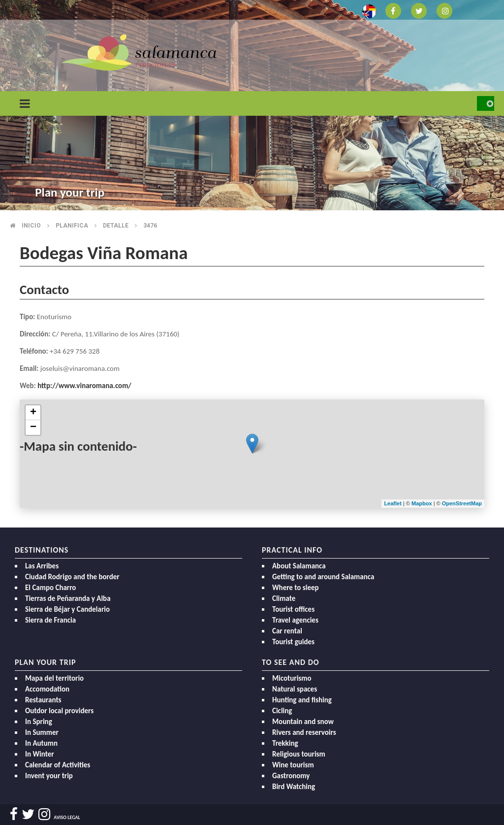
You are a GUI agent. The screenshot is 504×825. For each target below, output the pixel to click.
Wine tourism (293, 765)
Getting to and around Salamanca (323, 577)
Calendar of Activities (58, 765)
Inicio (31, 226)
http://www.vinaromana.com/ (84, 386)
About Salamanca (299, 566)
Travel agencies (295, 620)
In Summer (42, 732)
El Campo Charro (50, 588)
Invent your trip (49, 776)
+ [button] (33, 413)
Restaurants (43, 700)
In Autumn (41, 743)
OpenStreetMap (462, 503)
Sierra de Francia (50, 620)
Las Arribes (42, 566)
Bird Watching (294, 787)
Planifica (72, 226)
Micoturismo (292, 678)
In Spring (39, 722)
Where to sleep (296, 588)
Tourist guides (293, 642)
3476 (150, 226)
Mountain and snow (303, 722)
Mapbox (423, 503)
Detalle (116, 226)
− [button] (33, 428)
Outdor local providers (59, 711)
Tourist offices (293, 609)
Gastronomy (291, 776)
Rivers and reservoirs (304, 732)
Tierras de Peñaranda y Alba (68, 598)
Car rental (287, 631)
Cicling (282, 711)
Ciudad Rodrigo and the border (72, 577)
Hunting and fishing (302, 700)
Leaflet (393, 503)
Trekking (285, 743)
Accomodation (47, 689)
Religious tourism (299, 754)
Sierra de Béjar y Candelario (67, 609)
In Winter (40, 754)
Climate (284, 598)
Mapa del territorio (54, 678)
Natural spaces (295, 689)
